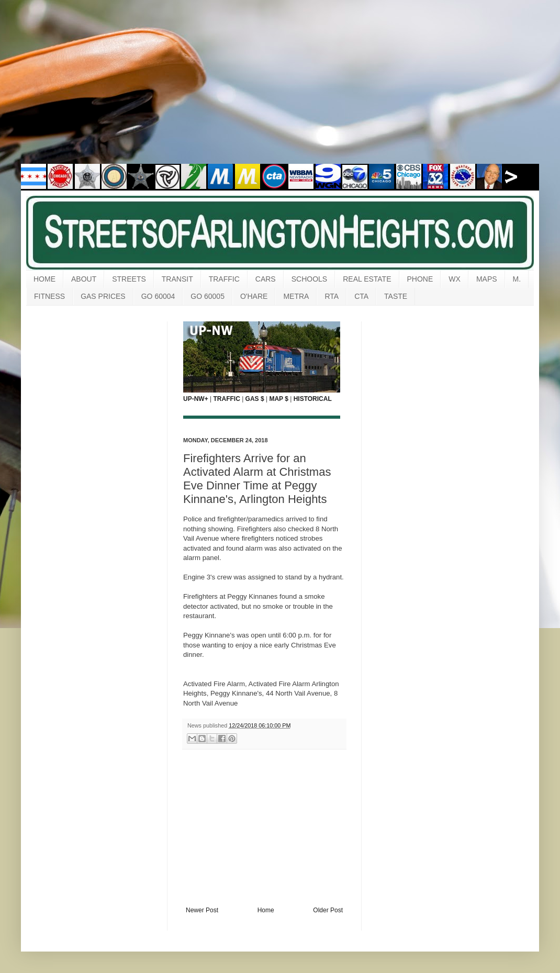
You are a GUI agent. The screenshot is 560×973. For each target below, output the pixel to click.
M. (517, 279)
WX (455, 279)
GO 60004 (158, 296)
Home (266, 910)
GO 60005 (208, 296)
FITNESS (49, 296)
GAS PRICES (103, 296)
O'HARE (254, 296)
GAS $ (255, 399)
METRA (296, 296)
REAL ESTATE (367, 279)
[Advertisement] (280, 89)
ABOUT (84, 279)
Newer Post (202, 910)
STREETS (129, 279)
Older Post (328, 910)
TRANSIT (177, 279)
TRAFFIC (224, 279)
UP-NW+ (196, 399)
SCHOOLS (309, 279)
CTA (361, 296)
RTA (332, 296)
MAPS (487, 279)
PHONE (420, 279)
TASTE (396, 296)
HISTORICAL (313, 399)
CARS (266, 279)
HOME (44, 279)
